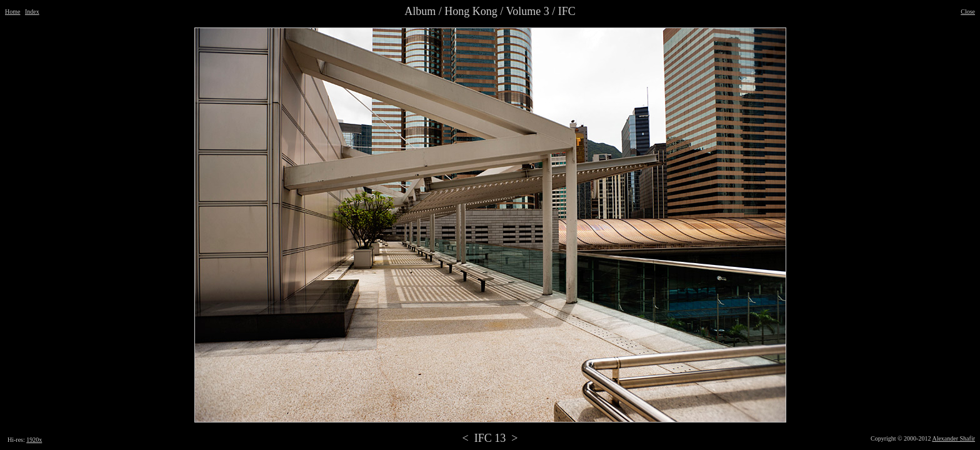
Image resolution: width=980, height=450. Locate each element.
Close (968, 12)
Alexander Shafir (953, 438)
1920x (34, 440)
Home (12, 12)
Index (32, 12)
